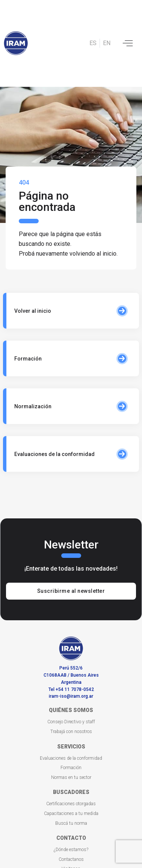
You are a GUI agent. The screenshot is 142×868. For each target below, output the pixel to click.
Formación (71, 768)
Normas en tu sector (71, 777)
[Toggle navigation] (128, 43)
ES (93, 43)
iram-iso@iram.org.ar (71, 696)
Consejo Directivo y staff (71, 722)
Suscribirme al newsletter (71, 591)
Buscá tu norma (71, 823)
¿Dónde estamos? (71, 850)
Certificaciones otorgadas (71, 804)
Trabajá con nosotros (71, 732)
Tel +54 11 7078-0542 (71, 689)
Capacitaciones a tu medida (71, 813)
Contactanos (71, 859)
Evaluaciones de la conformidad (71, 758)
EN (107, 43)
